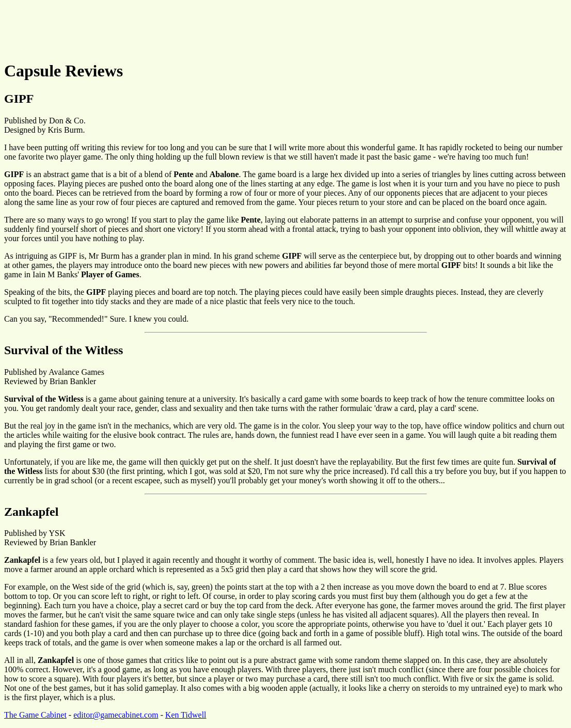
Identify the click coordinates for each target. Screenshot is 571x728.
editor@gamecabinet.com (116, 715)
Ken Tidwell (186, 715)
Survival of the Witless (64, 350)
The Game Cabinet (35, 715)
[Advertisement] (192, 27)
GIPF (19, 99)
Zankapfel (31, 512)
